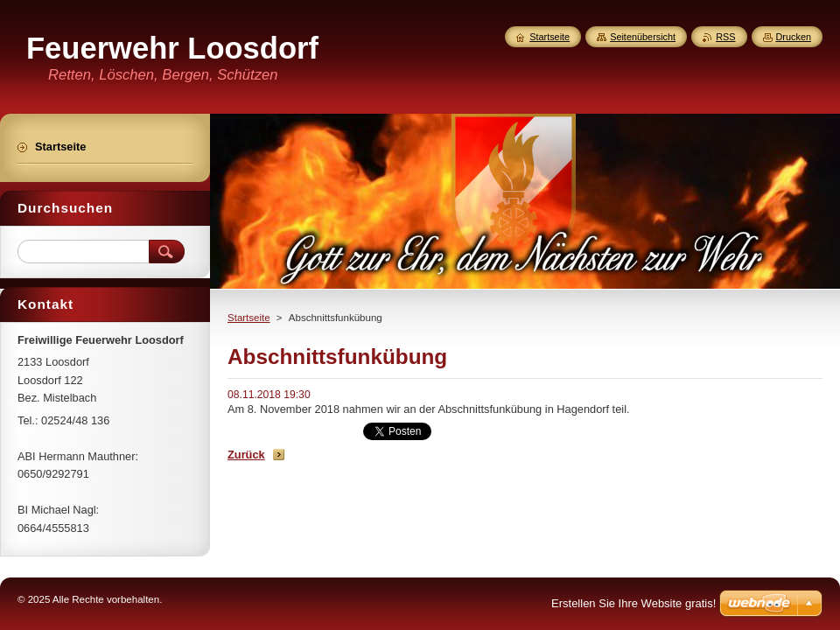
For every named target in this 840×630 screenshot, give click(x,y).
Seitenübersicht (643, 37)
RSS (725, 37)
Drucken (794, 37)
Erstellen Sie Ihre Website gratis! (633, 603)
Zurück (246, 455)
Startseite (249, 318)
